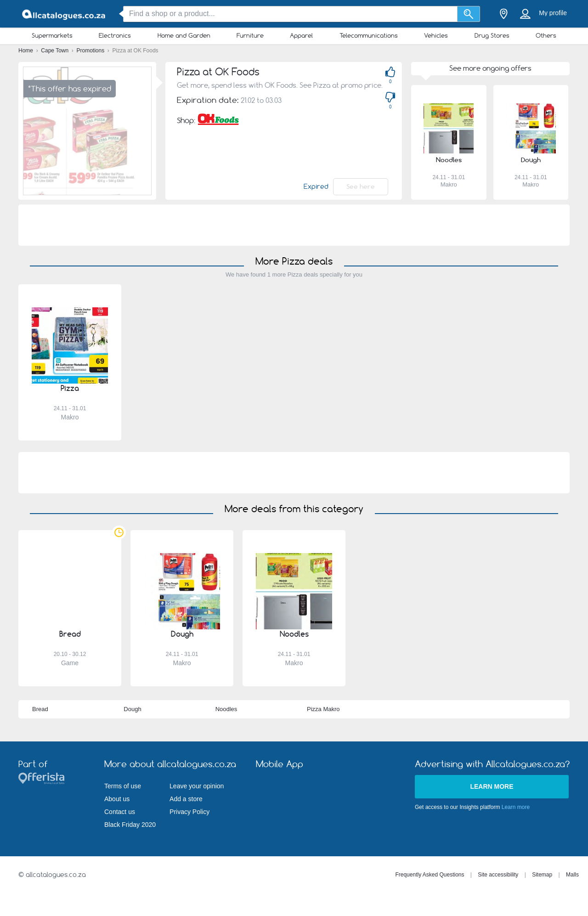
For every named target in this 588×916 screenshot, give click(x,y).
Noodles (226, 709)
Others (546, 35)
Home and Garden (184, 35)
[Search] (469, 14)
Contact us (120, 812)
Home (26, 51)
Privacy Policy (189, 812)
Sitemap (542, 875)
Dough (132, 709)
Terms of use (123, 786)
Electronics (115, 35)
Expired (316, 187)
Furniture (250, 35)
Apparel (301, 35)
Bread (40, 709)
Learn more (492, 786)
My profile (553, 13)
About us (117, 799)
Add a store (186, 799)
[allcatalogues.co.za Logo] (64, 14)
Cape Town (55, 51)
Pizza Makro (323, 709)
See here (361, 187)
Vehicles (436, 35)
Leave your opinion (197, 786)
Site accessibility (498, 875)
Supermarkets (52, 35)
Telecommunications (369, 35)
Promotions (91, 51)
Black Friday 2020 (130, 825)
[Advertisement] (294, 225)
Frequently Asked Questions (430, 875)
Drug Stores (492, 35)
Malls (572, 875)
